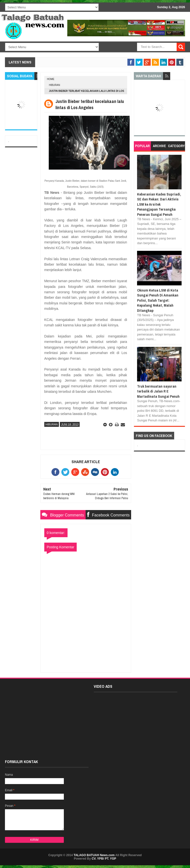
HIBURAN (55, 85)
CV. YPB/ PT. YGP (104, 859)
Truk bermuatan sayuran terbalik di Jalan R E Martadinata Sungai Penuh (158, 391)
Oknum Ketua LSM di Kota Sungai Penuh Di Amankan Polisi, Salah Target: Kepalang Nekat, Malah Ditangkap (158, 300)
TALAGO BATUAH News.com (94, 855)
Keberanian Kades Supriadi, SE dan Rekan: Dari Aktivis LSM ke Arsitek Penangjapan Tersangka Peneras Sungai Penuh (159, 204)
